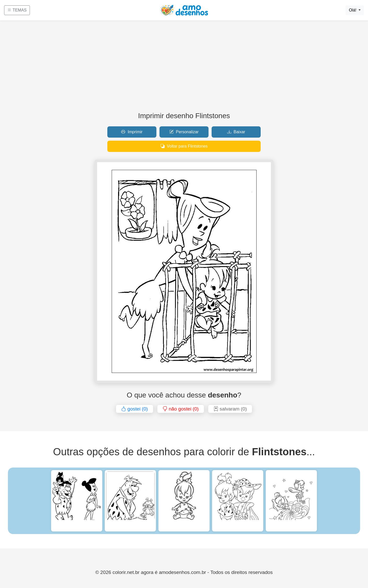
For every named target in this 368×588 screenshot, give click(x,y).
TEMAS (17, 10)
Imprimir (132, 132)
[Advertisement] (184, 68)
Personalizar (184, 132)
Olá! (353, 10)
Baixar (236, 132)
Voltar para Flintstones (184, 146)
